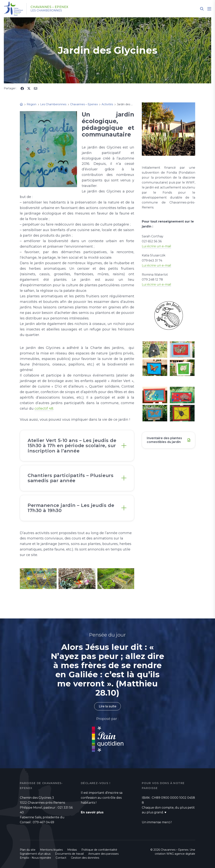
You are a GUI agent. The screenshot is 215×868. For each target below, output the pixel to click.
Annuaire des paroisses (103, 854)
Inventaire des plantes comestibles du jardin (164, 440)
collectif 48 (44, 408)
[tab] (77, 446)
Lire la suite (107, 706)
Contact (61, 858)
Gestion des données (85, 858)
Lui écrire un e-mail (156, 246)
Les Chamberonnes (46, 10)
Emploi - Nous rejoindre (35, 858)
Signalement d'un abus (35, 854)
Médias (72, 850)
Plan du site (28, 850)
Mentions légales (51, 850)
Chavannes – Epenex (49, 7)
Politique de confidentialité (99, 850)
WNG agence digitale (181, 854)
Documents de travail (69, 854)
